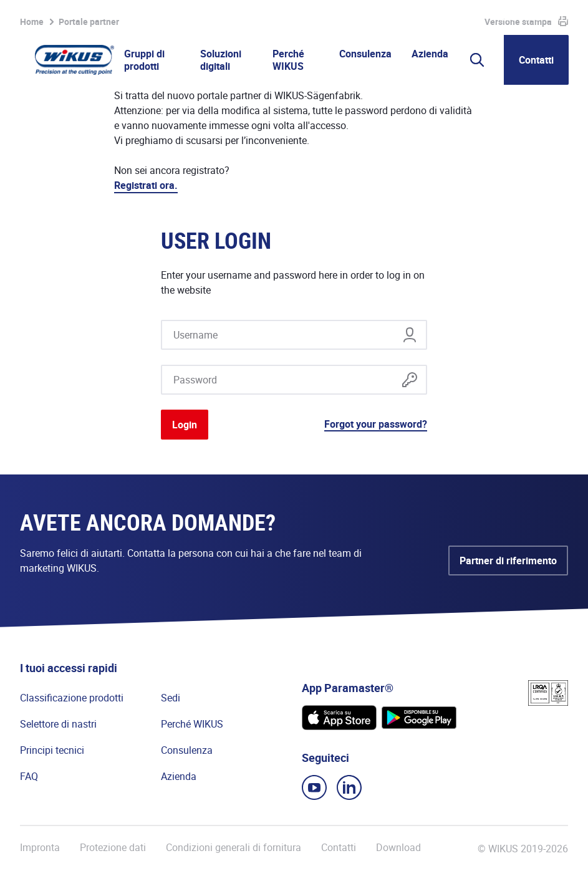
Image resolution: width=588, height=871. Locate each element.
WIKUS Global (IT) (529, 17)
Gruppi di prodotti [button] (144, 60)
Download (398, 848)
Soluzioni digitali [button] (221, 60)
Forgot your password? (376, 424)
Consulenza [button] (365, 54)
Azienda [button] (430, 54)
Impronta (40, 848)
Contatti (536, 60)
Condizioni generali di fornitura (234, 848)
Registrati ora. (146, 185)
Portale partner (356, 17)
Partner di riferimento (508, 561)
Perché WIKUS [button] (288, 60)
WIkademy (422, 17)
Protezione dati (113, 848)
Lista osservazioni (267, 17)
